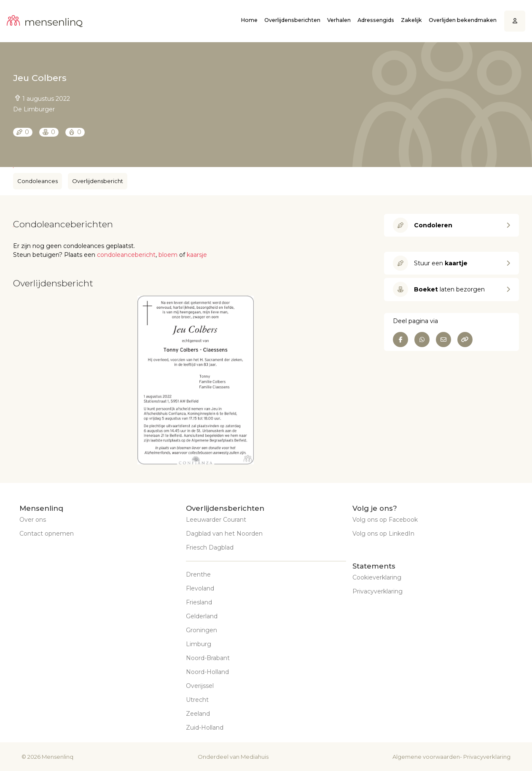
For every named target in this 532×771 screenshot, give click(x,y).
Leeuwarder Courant (216, 520)
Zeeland (198, 714)
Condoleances (38, 181)
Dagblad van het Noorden (224, 534)
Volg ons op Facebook (385, 520)
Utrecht (197, 700)
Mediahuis (255, 757)
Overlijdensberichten (292, 20)
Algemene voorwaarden (426, 757)
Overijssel (200, 686)
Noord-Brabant (208, 658)
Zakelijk (411, 20)
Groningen (202, 630)
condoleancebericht (126, 255)
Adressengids (376, 20)
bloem (168, 255)
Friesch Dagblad (210, 547)
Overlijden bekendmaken (463, 20)
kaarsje (197, 255)
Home (249, 20)
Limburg (199, 644)
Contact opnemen (47, 534)
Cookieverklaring (377, 577)
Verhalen (339, 20)
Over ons (33, 520)
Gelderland (202, 616)
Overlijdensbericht (98, 181)
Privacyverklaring (378, 591)
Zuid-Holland (205, 728)
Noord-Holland (207, 672)
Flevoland (200, 588)
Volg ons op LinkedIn (383, 534)
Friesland (199, 602)
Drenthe (198, 574)
